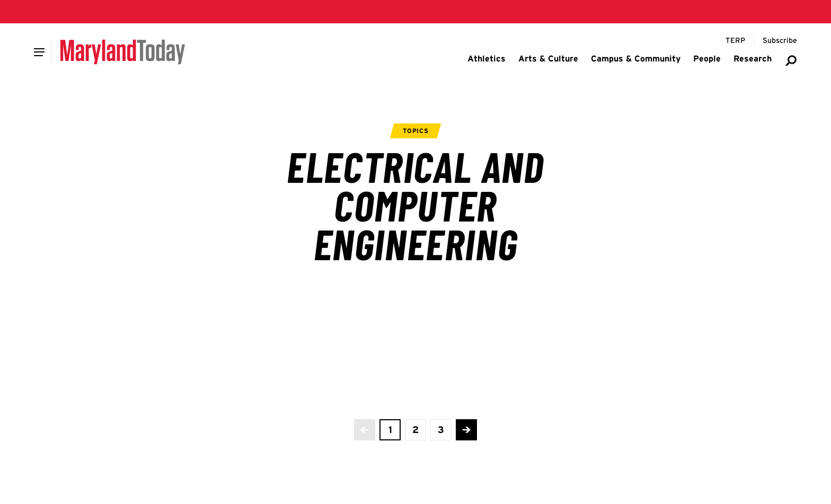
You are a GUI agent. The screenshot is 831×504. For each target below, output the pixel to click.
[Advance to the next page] (466, 430)
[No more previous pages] (365, 430)
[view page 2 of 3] (415, 430)
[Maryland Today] (123, 52)
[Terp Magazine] (735, 41)
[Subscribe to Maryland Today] (780, 41)
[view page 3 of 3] (441, 430)
